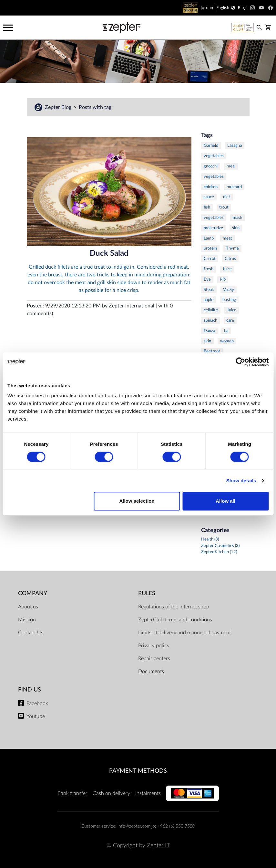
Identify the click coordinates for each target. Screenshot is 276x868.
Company (33, 593)
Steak (209, 290)
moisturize (213, 228)
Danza (209, 331)
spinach (210, 320)
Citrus (230, 259)
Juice (227, 269)
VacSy (229, 290)
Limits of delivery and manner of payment (184, 633)
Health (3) (210, 539)
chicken (211, 187)
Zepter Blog (54, 107)
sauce (209, 197)
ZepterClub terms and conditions (175, 620)
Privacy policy (154, 646)
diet (227, 197)
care (230, 320)
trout (224, 207)
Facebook (37, 703)
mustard (234, 187)
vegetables (214, 156)
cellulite (211, 310)
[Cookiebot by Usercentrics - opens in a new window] (240, 362)
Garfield (211, 145)
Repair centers (154, 659)
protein (210, 248)
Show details (241, 481)
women (227, 341)
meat (227, 238)
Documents (151, 671)
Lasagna (235, 145)
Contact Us (31, 633)
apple (209, 300)
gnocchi (211, 166)
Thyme (232, 248)
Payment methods (138, 771)
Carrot (210, 259)
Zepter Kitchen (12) (219, 552)
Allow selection (137, 501)
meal (231, 166)
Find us (30, 690)
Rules (147, 593)
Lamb (209, 238)
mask (238, 218)
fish (207, 207)
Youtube (36, 716)
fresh (209, 269)
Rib (223, 279)
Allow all (225, 501)
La (226, 331)
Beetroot (212, 351)
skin (236, 228)
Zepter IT (158, 846)
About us (28, 607)
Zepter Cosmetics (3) (220, 546)
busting (229, 300)
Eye (207, 279)
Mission (27, 620)
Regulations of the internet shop (174, 607)
